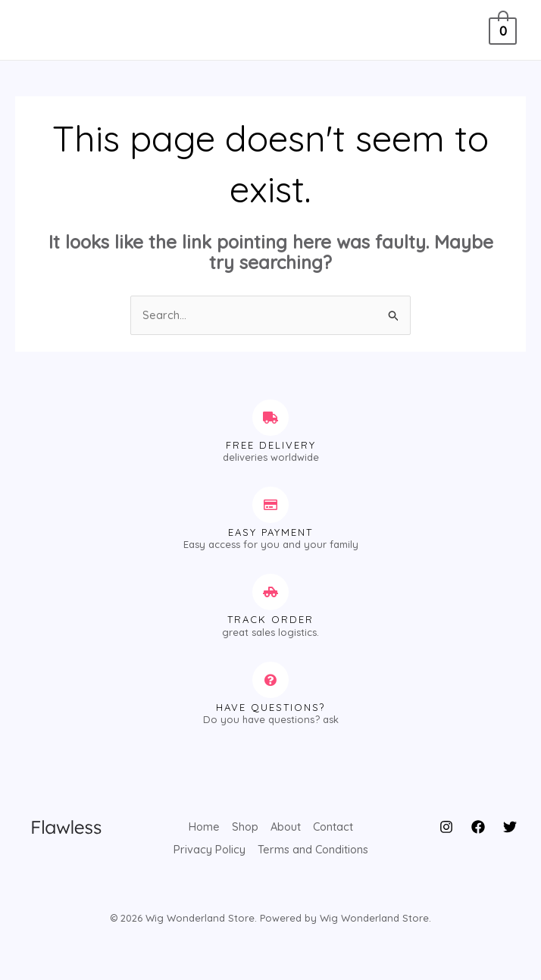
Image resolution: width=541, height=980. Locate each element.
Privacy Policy (208, 847)
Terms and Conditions (313, 847)
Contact (335, 827)
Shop (244, 827)
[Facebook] (478, 828)
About (286, 827)
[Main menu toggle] (40, 30)
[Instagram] (446, 828)
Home (202, 827)
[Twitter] (510, 828)
